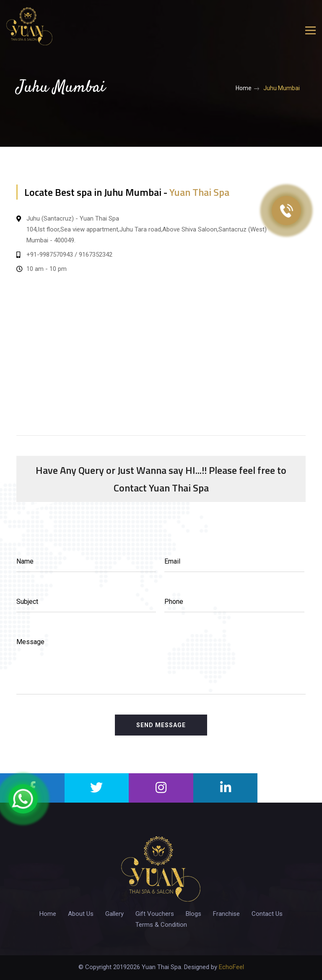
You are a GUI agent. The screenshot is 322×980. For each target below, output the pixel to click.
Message (30, 642)
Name (25, 561)
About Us (81, 914)
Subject (27, 602)
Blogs (193, 914)
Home (244, 88)
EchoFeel (231, 967)
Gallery (114, 914)
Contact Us (267, 914)
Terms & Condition (161, 925)
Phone (174, 602)
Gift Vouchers (155, 914)
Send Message (161, 725)
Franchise (226, 914)
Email (172, 561)
